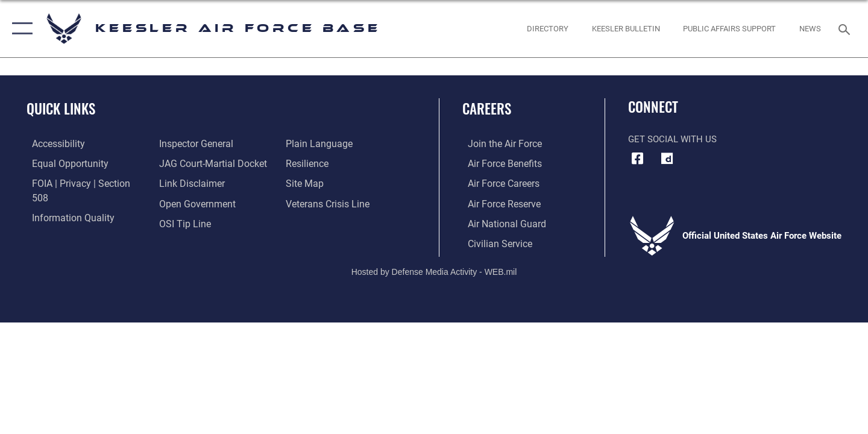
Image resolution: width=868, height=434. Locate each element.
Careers (487, 108)
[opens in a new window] (667, 159)
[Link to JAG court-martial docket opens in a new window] (209, 143)
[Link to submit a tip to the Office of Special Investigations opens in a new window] (181, 203)
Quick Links (61, 108)
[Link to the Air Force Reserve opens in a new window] (498, 203)
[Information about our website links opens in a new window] (189, 163)
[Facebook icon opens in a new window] (637, 159)
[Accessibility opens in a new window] (52, 143)
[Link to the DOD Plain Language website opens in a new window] (188, 222)
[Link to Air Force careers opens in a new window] (498, 183)
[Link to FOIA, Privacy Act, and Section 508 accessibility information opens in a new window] (82, 183)
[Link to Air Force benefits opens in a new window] (498, 163)
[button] (20, 29)
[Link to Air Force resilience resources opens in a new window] (308, 143)
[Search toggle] (846, 28)
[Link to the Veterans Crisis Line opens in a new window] (328, 183)
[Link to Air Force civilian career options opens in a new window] (493, 242)
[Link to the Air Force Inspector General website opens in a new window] (62, 222)
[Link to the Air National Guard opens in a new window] (499, 222)
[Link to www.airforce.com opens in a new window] (498, 143)
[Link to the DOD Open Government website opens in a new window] (193, 183)
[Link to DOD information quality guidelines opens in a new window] (65, 203)
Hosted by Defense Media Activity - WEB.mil (434, 271)
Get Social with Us (672, 139)
